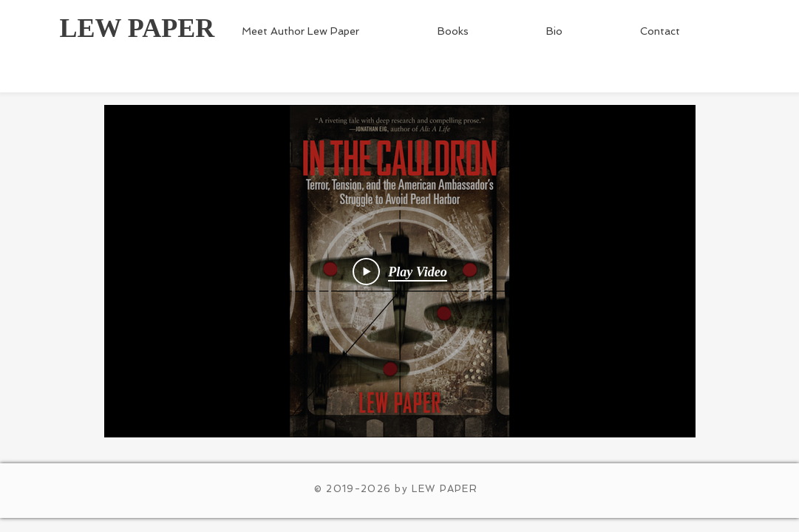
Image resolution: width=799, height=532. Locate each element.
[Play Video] (400, 271)
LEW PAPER (137, 28)
